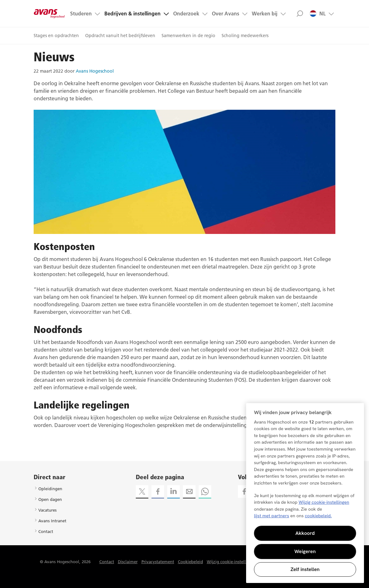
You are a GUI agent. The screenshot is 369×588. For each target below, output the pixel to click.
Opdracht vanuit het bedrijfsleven (120, 36)
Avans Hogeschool (95, 71)
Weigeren (305, 551)
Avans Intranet (52, 521)
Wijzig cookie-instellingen (232, 562)
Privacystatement (158, 562)
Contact (46, 531)
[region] (305, 493)
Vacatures (47, 510)
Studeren (81, 14)
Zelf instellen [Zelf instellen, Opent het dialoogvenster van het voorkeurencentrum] (305, 569)
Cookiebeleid (190, 562)
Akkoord (305, 533)
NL (317, 14)
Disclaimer (128, 562)
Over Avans (226, 14)
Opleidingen (50, 489)
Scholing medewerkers (245, 36)
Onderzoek (186, 14)
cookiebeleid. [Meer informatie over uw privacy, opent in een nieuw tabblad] (318, 516)
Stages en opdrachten (56, 36)
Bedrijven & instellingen (132, 14)
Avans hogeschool (49, 14)
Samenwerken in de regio (188, 36)
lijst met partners (272, 516)
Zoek (300, 14)
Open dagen (50, 499)
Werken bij (265, 14)
